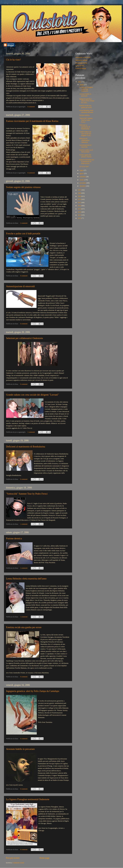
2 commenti (24, 223)
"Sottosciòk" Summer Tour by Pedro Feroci (27, 494)
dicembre (83, 186)
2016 (79, 218)
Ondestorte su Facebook (83, 57)
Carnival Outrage (81, 68)
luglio (82, 170)
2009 (79, 196)
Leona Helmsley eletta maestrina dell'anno (26, 579)
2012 (79, 206)
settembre (83, 177)
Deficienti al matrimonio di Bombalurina (26, 447)
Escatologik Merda (81, 63)
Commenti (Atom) (18, 863)
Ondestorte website (81, 60)
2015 (79, 215)
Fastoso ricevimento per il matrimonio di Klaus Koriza (32, 121)
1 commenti (31, 432)
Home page (44, 858)
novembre (83, 183)
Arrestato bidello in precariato (20, 749)
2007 (79, 190)
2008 (79, 193)
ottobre (82, 180)
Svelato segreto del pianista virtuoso (23, 187)
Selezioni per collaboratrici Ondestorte (24, 338)
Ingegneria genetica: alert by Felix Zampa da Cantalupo (33, 691)
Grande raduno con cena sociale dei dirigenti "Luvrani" (32, 395)
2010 (79, 199)
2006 (79, 82)
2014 (79, 212)
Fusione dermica (14, 538)
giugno (82, 85)
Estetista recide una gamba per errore (24, 627)
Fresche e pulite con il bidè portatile (23, 234)
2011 (79, 203)
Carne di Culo (80, 66)
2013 (79, 209)
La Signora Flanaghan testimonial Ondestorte (28, 799)
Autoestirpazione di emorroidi (20, 286)
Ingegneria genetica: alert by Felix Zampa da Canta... (87, 101)
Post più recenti (13, 858)
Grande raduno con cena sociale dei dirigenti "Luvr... (85, 134)
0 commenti (31, 107)
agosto (82, 174)
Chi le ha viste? (13, 60)
